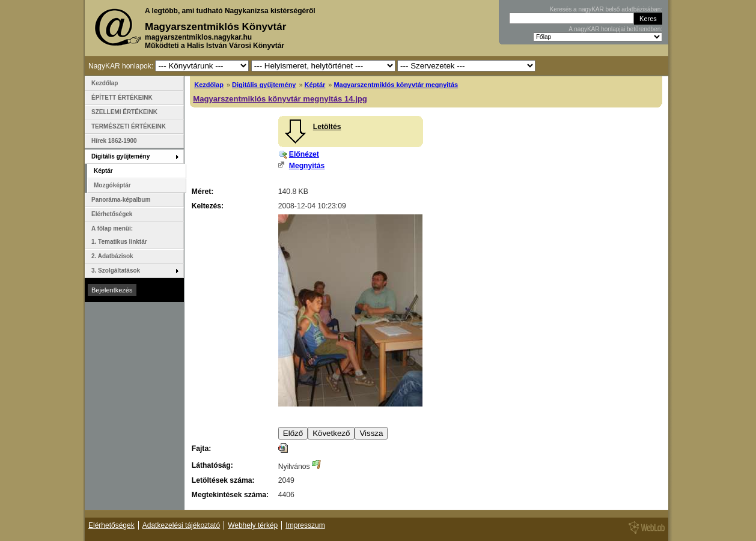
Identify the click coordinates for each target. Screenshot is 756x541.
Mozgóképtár (112, 185)
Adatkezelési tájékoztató (181, 525)
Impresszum (305, 525)
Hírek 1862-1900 (114, 141)
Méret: (203, 192)
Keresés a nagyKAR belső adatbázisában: (606, 9)
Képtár (315, 85)
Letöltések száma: (223, 480)
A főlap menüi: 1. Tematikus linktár (119, 235)
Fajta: (201, 449)
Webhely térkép (253, 525)
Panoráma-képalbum (121, 200)
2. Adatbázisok (112, 256)
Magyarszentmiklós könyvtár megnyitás (396, 85)
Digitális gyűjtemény (264, 85)
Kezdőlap (209, 85)
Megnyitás (307, 166)
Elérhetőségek (112, 214)
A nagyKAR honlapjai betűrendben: (615, 29)
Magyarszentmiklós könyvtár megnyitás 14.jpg (280, 99)
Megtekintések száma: (230, 495)
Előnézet (304, 154)
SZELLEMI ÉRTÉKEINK (124, 112)
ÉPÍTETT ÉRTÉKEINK (122, 98)
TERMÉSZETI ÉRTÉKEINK (129, 126)
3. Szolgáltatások (116, 270)
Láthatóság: (212, 465)
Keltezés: (208, 206)
